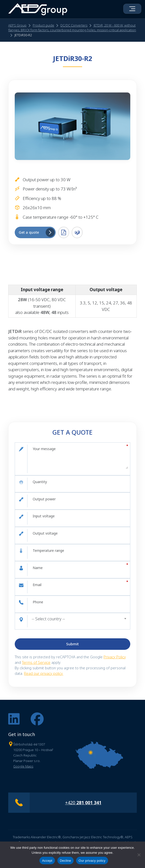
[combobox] (79, 619)
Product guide (43, 25)
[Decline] (139, 855)
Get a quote (37, 233)
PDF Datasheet (64, 233)
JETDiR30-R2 (23, 35)
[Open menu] (132, 9)
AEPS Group (17, 25)
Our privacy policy (92, 861)
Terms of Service (36, 663)
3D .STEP (77, 233)
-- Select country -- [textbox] (48, 619)
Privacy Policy (115, 657)
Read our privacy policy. (44, 674)
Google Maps (23, 767)
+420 (83, 803)
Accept (47, 861)
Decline (66, 861)
